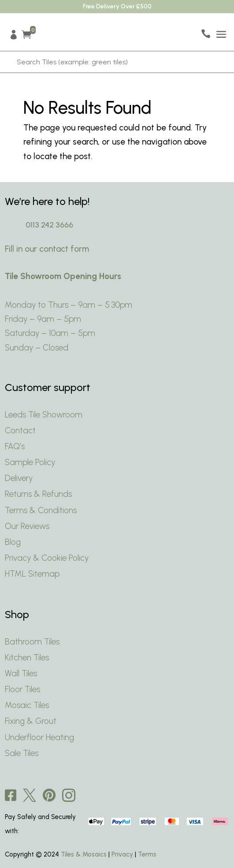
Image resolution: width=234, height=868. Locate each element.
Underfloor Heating (39, 737)
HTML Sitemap (32, 574)
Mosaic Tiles (27, 705)
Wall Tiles (21, 673)
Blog (13, 542)
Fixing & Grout (31, 721)
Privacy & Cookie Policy (48, 558)
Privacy (122, 854)
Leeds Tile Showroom (44, 415)
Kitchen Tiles (27, 658)
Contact (20, 430)
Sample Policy (30, 462)
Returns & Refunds (38, 494)
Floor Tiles (22, 689)
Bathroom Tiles (32, 642)
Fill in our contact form (47, 249)
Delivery (19, 478)
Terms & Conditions (41, 510)
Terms (147, 854)
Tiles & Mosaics (84, 854)
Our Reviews (27, 526)
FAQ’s (15, 446)
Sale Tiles (22, 753)
